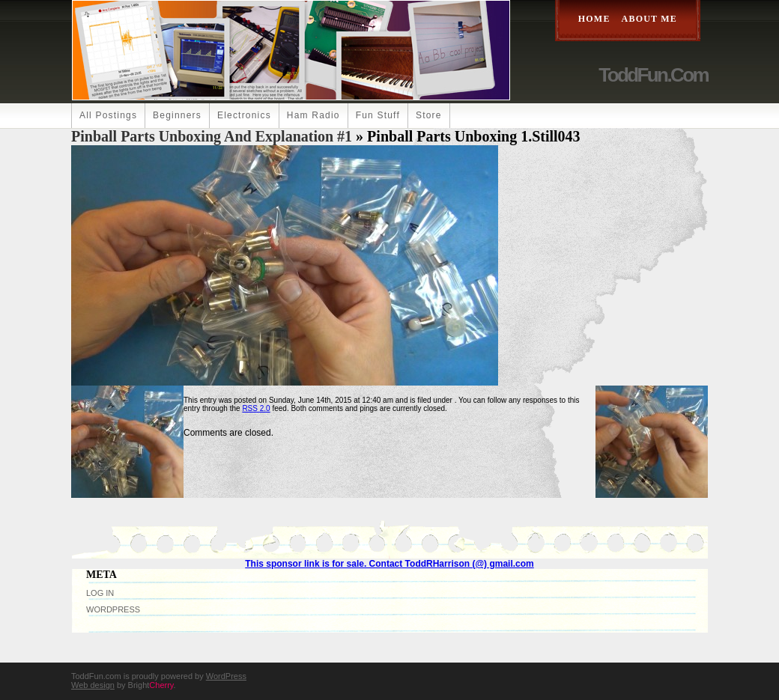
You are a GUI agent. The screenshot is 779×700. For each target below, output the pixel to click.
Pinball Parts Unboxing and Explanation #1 (212, 136)
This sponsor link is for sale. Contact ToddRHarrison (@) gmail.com (389, 564)
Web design (93, 685)
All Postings (108, 115)
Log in (100, 593)
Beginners (177, 115)
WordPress (113, 609)
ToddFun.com (653, 75)
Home (594, 19)
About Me (649, 19)
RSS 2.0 (256, 408)
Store (429, 115)
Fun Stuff (378, 115)
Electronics (244, 115)
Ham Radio (313, 115)
